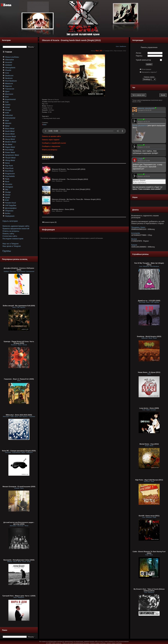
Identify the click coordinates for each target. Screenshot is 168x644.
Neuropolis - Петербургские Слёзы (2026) (19, 560)
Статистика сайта (10, 236)
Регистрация (146, 69)
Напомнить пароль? (149, 72)
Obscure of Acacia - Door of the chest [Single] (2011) (71, 189)
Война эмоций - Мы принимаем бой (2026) (19, 306)
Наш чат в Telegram (11, 244)
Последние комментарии (13, 239)
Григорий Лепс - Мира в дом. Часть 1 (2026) (19, 596)
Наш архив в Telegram (12, 246)
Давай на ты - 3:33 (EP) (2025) (149, 301)
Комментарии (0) (49, 222)
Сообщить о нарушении (51, 146)
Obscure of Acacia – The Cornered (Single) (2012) (70, 179)
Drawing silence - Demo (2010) (63, 209)
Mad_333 (99, 51)
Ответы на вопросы (11, 231)
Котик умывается (140, 126)
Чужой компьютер (143, 60)
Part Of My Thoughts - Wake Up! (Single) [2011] (149, 264)
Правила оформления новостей (16, 229)
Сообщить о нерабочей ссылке (54, 143)
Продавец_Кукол (138, 227)
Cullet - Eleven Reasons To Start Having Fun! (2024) (149, 552)
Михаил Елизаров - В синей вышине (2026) (19, 487)
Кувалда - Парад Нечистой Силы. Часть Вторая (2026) (19, 342)
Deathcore (123, 46)
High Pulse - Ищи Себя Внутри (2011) (149, 480)
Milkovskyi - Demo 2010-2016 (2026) (19, 415)
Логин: (139, 53)
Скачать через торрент (51, 140)
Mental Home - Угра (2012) (149, 444)
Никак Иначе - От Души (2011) (149, 372)
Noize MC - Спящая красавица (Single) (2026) (19, 451)
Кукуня (134, 245)
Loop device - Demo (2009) (149, 408)
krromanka (136, 233)
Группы (7, 251)
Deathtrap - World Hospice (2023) (149, 336)
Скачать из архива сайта (51, 136)
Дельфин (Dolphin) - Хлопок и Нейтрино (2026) (19, 269)
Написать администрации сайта (16, 226)
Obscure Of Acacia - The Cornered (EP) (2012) (69, 169)
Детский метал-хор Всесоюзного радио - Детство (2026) (19, 523)
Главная (9, 52)
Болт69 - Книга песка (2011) (149, 516)
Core (117, 46)
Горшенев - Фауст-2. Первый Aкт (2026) (19, 379)
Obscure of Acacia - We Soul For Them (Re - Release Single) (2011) (76, 199)
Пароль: (139, 56)
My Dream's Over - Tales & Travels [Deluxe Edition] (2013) (149, 590)
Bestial (134, 239)
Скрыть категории (10, 221)
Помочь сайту (8, 234)
